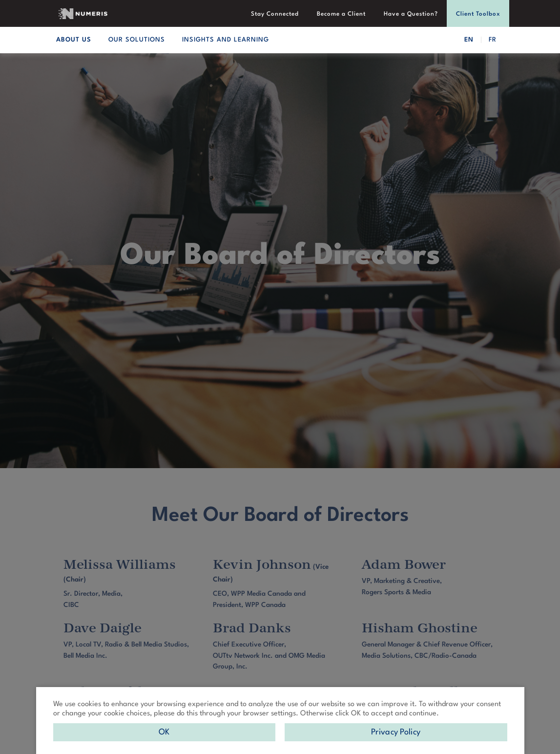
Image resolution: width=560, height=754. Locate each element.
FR (493, 40)
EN (469, 40)
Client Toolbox (478, 14)
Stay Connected (276, 14)
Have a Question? (411, 14)
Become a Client (342, 14)
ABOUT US (74, 40)
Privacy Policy (396, 732)
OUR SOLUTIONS (137, 40)
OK (164, 732)
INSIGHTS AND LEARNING (226, 40)
